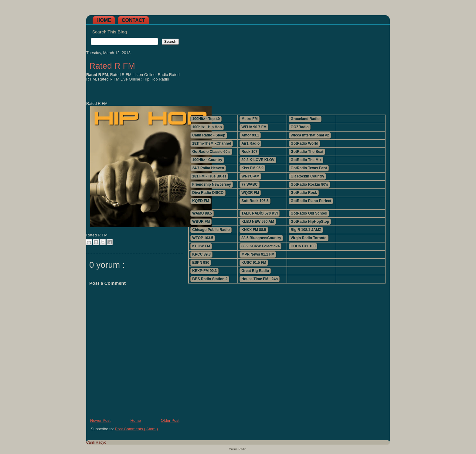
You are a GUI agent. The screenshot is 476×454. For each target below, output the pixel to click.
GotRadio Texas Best (309, 168)
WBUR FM (201, 222)
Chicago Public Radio (211, 230)
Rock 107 (249, 152)
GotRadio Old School (309, 213)
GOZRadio (299, 127)
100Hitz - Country (207, 160)
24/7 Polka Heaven (208, 168)
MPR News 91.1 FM (258, 254)
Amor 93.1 (250, 135)
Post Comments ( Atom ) (137, 429)
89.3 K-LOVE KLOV (258, 160)
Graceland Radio (305, 119)
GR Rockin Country (307, 176)
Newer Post (100, 420)
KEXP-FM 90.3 (204, 271)
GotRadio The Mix (306, 160)
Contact (133, 20)
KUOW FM (201, 246)
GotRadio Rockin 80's (309, 184)
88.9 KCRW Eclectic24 (260, 246)
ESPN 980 (201, 263)
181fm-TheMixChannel (211, 143)
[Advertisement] (287, 67)
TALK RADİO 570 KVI (260, 213)
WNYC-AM (250, 176)
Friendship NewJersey (211, 184)
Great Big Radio (255, 271)
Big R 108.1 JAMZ (306, 230)
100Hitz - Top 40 (206, 119)
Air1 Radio (250, 143)
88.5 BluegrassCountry (261, 238)
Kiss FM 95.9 (252, 168)
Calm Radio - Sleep (209, 135)
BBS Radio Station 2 (210, 279)
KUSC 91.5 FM (254, 263)
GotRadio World (304, 143)
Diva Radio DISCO (208, 193)
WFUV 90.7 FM (254, 127)
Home (104, 20)
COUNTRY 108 (303, 246)
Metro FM (249, 119)
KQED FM (201, 201)
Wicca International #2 (310, 135)
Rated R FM (112, 66)
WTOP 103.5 (203, 238)
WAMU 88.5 (202, 213)
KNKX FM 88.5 (254, 230)
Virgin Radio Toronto (308, 238)
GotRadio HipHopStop (310, 222)
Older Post (170, 420)
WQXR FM (250, 193)
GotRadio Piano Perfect (311, 201)
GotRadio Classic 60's (211, 152)
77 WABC (249, 184)
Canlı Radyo (96, 442)
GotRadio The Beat (307, 152)
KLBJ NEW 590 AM (258, 222)
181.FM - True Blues (209, 176)
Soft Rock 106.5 (255, 201)
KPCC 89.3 (201, 254)
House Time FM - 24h (260, 279)
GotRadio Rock (304, 193)
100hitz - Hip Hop (207, 127)
